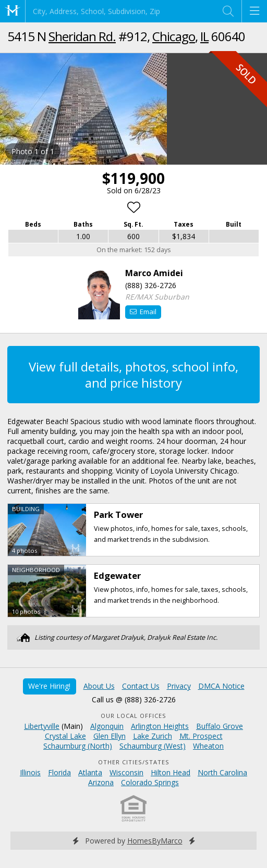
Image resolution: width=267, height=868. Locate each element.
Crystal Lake (65, 736)
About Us (99, 686)
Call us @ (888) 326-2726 (134, 699)
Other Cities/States (134, 762)
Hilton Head (171, 772)
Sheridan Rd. (82, 36)
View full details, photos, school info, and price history (133, 375)
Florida (59, 772)
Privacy (179, 686)
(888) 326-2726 (151, 285)
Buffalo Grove (220, 726)
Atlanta (90, 772)
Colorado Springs (150, 782)
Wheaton (208, 746)
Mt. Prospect (201, 736)
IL (204, 36)
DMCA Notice (221, 686)
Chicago (174, 36)
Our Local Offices (133, 716)
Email (143, 312)
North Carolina (222, 772)
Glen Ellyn (110, 736)
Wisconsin (126, 772)
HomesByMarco (155, 841)
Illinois (30, 772)
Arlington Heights (160, 726)
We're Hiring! (49, 686)
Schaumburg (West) (153, 746)
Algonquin (107, 726)
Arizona (101, 782)
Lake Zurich (153, 736)
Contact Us (141, 686)
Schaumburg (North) (78, 746)
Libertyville (42, 726)
